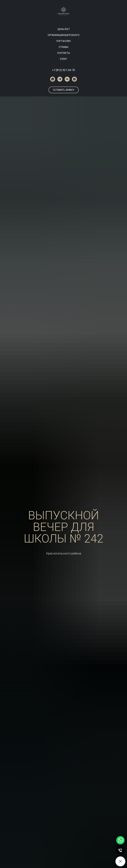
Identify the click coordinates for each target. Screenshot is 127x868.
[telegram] (60, 79)
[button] (64, 90)
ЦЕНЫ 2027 (64, 29)
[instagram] (74, 79)
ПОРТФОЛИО (64, 41)
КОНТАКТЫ (64, 53)
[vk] (67, 79)
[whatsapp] (53, 79)
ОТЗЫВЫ (63, 47)
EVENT (64, 59)
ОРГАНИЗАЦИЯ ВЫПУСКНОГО (64, 35)
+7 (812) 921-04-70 (63, 70)
